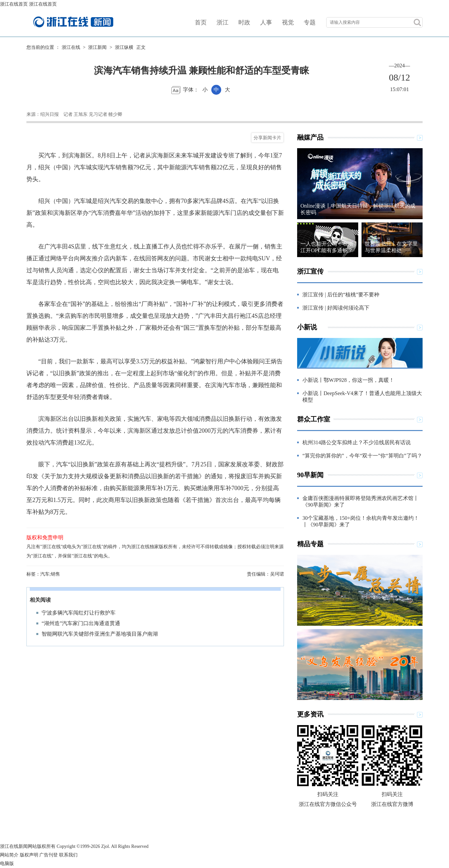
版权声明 (29, 855)
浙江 (223, 22)
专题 (310, 22)
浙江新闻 (97, 47)
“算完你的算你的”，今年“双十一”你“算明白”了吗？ (362, 456)
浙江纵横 (124, 47)
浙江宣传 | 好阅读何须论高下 (336, 308)
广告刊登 (49, 855)
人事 (266, 22)
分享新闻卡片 (267, 138)
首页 (201, 22)
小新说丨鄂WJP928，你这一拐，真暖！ (348, 380)
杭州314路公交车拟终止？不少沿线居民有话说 (357, 442)
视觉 (288, 22)
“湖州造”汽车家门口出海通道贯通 (81, 623)
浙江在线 (71, 47)
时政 (244, 22)
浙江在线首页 (14, 4)
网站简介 (9, 855)
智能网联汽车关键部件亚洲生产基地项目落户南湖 (100, 634)
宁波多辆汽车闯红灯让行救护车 (79, 613)
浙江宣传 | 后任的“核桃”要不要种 (341, 295)
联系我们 (68, 855)
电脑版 (7, 864)
